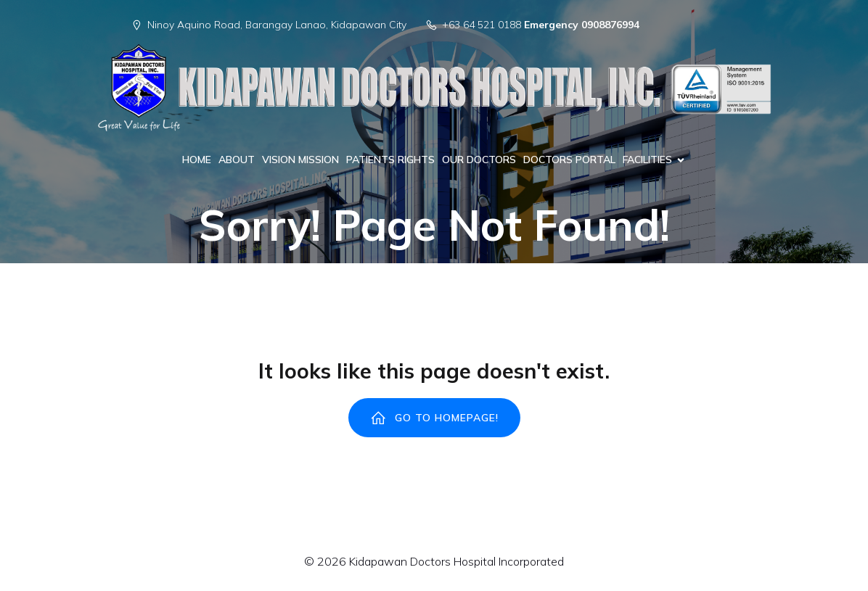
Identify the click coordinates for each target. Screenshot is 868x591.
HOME (197, 160)
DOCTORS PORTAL (569, 160)
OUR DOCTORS (479, 160)
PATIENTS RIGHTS (390, 160)
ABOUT (237, 160)
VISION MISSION (300, 160)
